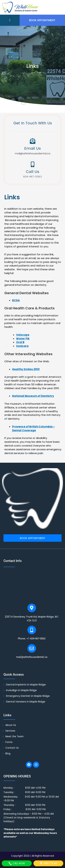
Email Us (32, 148)
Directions (48, 863)
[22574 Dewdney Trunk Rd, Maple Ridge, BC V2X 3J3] (32, 608)
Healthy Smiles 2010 (26, 369)
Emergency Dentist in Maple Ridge (28, 696)
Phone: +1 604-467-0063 (32, 639)
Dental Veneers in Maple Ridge (26, 702)
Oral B (20, 342)
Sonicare (22, 346)
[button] (10, 20)
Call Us (32, 172)
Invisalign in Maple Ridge (21, 690)
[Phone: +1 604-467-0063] (32, 630)
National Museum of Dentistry (33, 396)
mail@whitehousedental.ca (32, 657)
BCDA (16, 300)
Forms (9, 742)
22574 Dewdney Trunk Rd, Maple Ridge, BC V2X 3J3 (32, 618)
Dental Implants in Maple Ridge (26, 684)
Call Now (17, 863)
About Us (11, 725)
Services (10, 731)
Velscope (23, 335)
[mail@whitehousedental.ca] (32, 648)
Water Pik (23, 339)
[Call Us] (33, 164)
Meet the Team (14, 736)
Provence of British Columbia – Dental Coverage (33, 428)
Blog (8, 754)
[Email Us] (33, 141)
